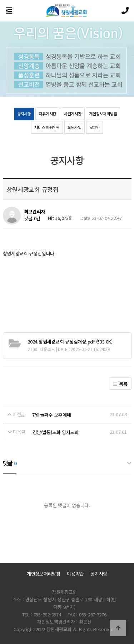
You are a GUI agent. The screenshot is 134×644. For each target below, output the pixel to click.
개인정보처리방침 (103, 114)
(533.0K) (70, 342)
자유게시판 (47, 114)
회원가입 (75, 127)
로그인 (95, 127)
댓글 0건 (33, 219)
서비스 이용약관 (47, 127)
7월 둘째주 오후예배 (51, 415)
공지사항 (24, 114)
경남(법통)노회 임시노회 (56, 432)
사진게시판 (73, 114)
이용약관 (75, 574)
